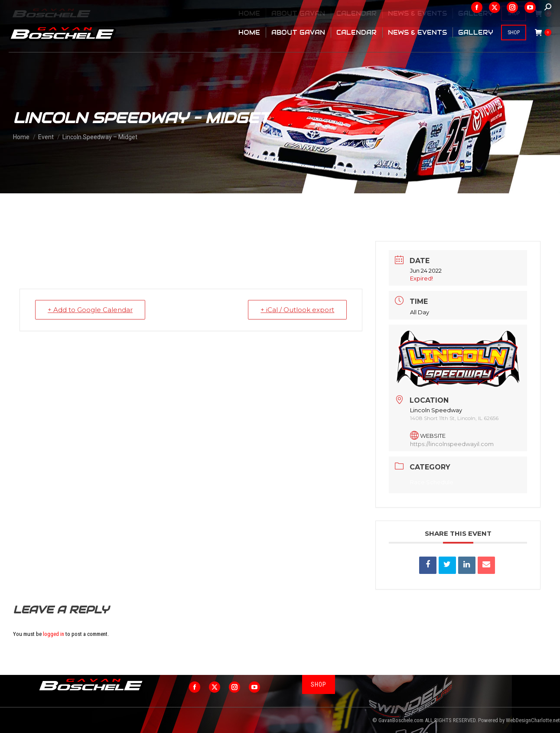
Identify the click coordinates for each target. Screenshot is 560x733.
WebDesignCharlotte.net (533, 720)
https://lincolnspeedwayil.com (452, 444)
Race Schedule (432, 482)
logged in (54, 634)
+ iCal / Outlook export (297, 310)
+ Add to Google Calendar (90, 310)
